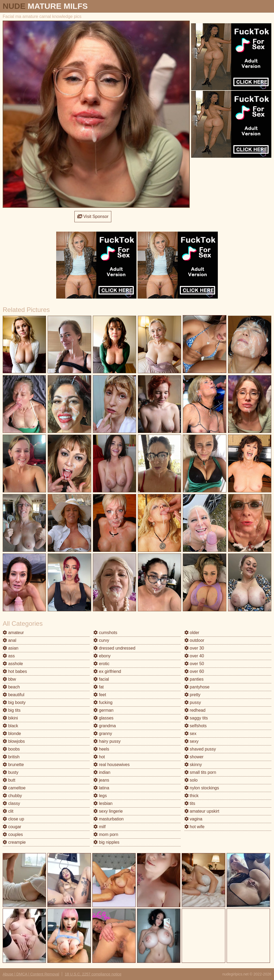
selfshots (196, 726)
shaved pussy (200, 749)
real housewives (111, 765)
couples (13, 834)
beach (11, 687)
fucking (103, 702)
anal (9, 640)
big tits (12, 710)
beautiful (14, 695)
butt (9, 780)
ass (9, 656)
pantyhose (197, 687)
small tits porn (200, 772)
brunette (13, 765)
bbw (9, 679)
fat (98, 687)
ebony (102, 656)
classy (11, 803)
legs (100, 796)
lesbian (103, 803)
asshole (13, 664)
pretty (192, 695)
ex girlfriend (107, 671)
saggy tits (196, 718)
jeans (101, 780)
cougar (12, 827)
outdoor (194, 640)
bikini (10, 718)
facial (101, 679)
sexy (191, 741)
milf (99, 827)
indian (102, 772)
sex (190, 734)
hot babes (15, 671)
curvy (101, 640)
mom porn (106, 834)
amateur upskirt (202, 811)
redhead (195, 710)
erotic (101, 664)
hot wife (195, 827)
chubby (12, 796)
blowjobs (14, 741)
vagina (193, 819)
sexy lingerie (108, 811)
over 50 (194, 664)
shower (194, 757)
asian (11, 648)
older (192, 633)
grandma (105, 726)
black (10, 726)
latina (101, 788)
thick (191, 796)
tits (190, 803)
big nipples (106, 842)
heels (101, 749)
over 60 (194, 671)
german (103, 710)
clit (8, 811)
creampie (14, 842)
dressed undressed (114, 648)
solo (191, 780)
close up (13, 819)
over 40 (194, 656)
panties (194, 679)
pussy (193, 702)
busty (11, 772)
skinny (193, 765)
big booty (14, 702)
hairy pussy (107, 741)
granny (103, 734)
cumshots (105, 633)
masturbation (109, 819)
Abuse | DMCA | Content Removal (31, 974)
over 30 (194, 648)
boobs (11, 749)
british (11, 757)
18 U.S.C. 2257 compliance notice (93, 974)
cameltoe (14, 788)
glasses (103, 718)
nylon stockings (202, 788)
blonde (12, 734)
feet (100, 695)
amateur (13, 633)
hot (99, 757)
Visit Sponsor (93, 216)
